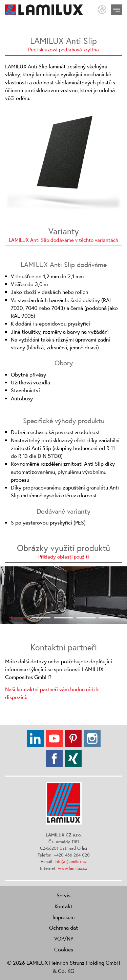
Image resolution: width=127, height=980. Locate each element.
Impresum (63, 917)
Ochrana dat (63, 928)
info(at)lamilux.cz (71, 861)
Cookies (64, 949)
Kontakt (63, 906)
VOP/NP (64, 939)
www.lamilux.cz (72, 868)
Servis (63, 895)
